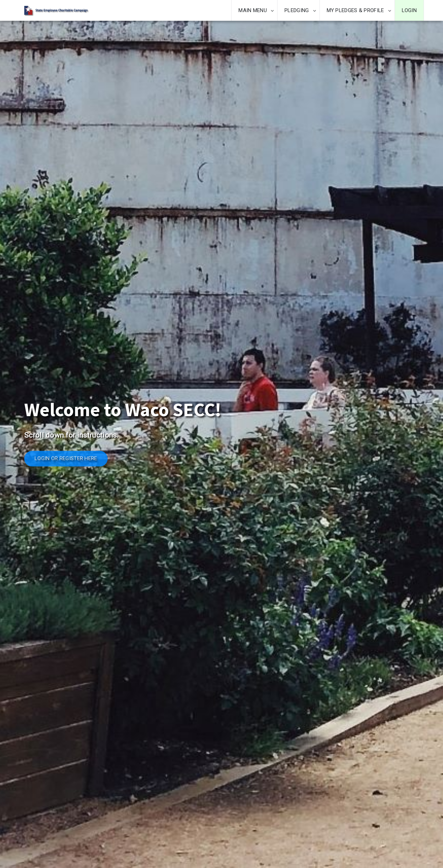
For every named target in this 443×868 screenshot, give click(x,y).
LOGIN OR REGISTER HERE (66, 459)
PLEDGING (297, 10)
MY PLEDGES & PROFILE (355, 10)
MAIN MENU (253, 10)
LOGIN (409, 10)
